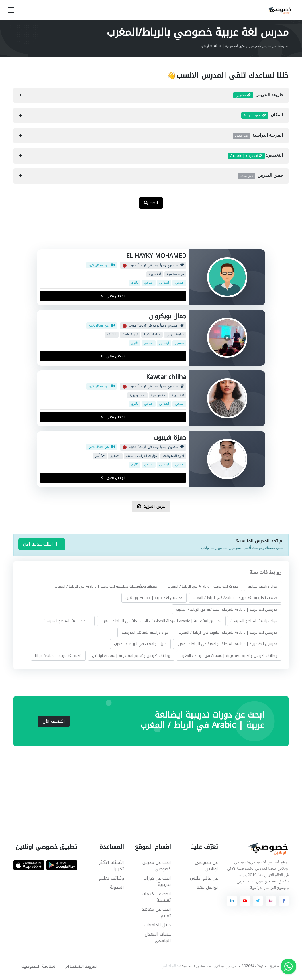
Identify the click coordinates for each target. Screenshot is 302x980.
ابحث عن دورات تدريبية (157, 881)
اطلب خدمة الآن (41, 544)
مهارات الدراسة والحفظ (142, 456)
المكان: (262, 116)
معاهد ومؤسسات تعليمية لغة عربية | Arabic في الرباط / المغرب (106, 586)
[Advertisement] (147, 232)
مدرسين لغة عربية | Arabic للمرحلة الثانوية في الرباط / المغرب (228, 632)
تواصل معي (113, 296)
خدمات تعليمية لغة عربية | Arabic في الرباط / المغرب (235, 598)
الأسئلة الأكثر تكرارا (112, 866)
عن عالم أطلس (204, 878)
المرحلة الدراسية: (258, 136)
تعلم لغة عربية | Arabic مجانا (58, 656)
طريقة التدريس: (258, 95)
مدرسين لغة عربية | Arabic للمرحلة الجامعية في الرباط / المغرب (227, 644)
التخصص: (255, 156)
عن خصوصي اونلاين (206, 866)
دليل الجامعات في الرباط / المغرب (140, 644)
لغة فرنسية (158, 395)
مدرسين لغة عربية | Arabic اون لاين (154, 598)
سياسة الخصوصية (38, 966)
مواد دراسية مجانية (263, 586)
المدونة (117, 887)
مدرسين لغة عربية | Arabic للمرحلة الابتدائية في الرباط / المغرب (227, 609)
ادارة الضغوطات (173, 456)
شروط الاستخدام (81, 966)
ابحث (151, 203)
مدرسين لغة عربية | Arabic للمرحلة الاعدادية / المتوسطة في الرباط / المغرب (161, 621)
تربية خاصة (130, 335)
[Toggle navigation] (11, 10)
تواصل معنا (207, 887)
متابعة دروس (175, 335)
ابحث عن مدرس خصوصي (157, 866)
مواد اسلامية (175, 274)
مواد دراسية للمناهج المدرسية (254, 621)
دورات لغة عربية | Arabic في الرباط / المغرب (202, 586)
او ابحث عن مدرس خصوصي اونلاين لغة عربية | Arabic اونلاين (244, 46)
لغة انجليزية (137, 395)
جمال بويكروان (168, 316)
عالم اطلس (170, 966)
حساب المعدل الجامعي (158, 937)
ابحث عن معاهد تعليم (156, 913)
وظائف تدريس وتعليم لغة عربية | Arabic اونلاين (131, 656)
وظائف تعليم (112, 878)
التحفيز (115, 456)
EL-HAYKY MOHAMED (156, 256)
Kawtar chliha (166, 377)
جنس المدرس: (260, 176)
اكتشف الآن (54, 721)
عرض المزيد (151, 506)
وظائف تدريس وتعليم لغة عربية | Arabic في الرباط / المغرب (229, 656)
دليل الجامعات (158, 925)
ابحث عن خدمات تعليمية (156, 897)
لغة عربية (155, 274)
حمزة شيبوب (170, 438)
